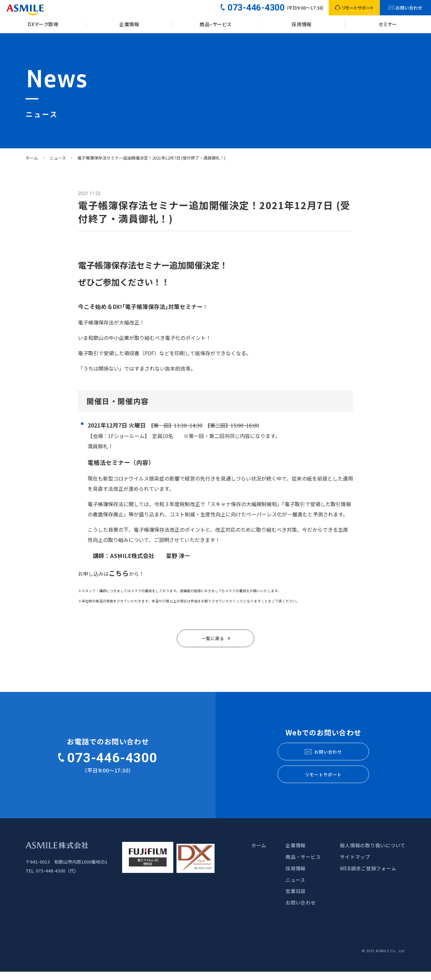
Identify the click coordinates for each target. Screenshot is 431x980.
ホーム (32, 158)
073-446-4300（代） (57, 879)
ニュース (58, 158)
